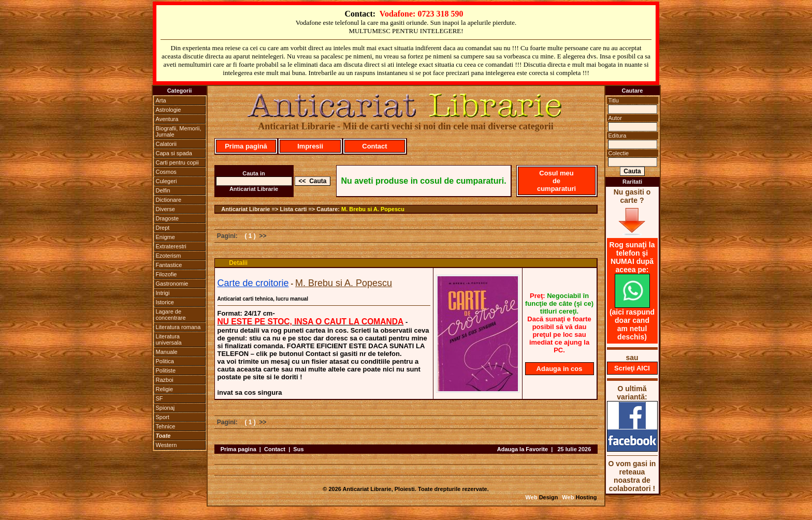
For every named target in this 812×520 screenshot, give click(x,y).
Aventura (167, 119)
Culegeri (166, 181)
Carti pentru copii (177, 162)
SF (160, 398)
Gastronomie (172, 284)
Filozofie (166, 274)
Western (166, 445)
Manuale (167, 352)
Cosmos (166, 172)
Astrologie (169, 110)
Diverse (165, 209)
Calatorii (166, 144)
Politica (165, 361)
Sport (163, 417)
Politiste (166, 370)
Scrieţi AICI (632, 368)
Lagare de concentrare (171, 315)
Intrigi (163, 293)
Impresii (310, 146)
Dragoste (168, 218)
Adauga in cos (560, 369)
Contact (374, 146)
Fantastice (169, 265)
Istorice (165, 302)
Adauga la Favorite (523, 449)
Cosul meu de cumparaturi (556, 181)
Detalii (238, 263)
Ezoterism (169, 256)
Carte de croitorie (253, 283)
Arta (161, 100)
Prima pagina (238, 449)
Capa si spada (174, 153)
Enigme (165, 237)
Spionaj (165, 408)
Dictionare (169, 200)
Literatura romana (178, 327)
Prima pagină (246, 146)
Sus (298, 449)
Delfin (163, 190)
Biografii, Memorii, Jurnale (179, 131)
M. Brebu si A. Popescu (373, 209)
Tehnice (166, 426)
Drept (163, 228)
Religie (165, 389)
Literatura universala (169, 339)
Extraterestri (171, 246)
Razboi (165, 380)
